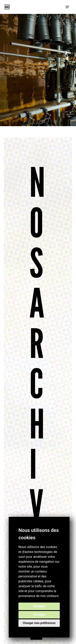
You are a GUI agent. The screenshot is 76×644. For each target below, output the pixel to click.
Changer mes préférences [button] (39, 623)
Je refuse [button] (39, 615)
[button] (67, 7)
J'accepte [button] (39, 606)
